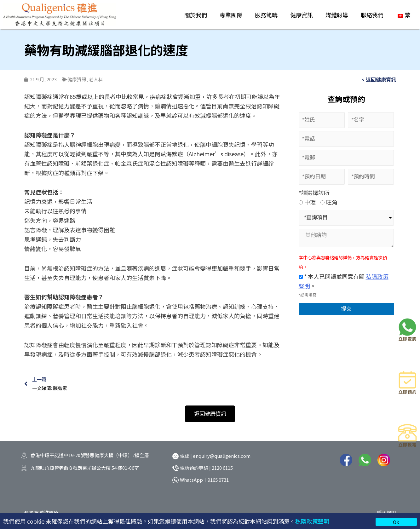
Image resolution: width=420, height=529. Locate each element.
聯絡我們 (372, 15)
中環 (307, 202)
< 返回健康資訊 (379, 79)
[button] (210, 415)
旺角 (329, 202)
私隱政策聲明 (312, 521)
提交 (346, 309)
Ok (396, 522)
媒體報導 (337, 15)
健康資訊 (302, 15)
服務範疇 (266, 15)
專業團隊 (231, 15)
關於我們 (196, 15)
